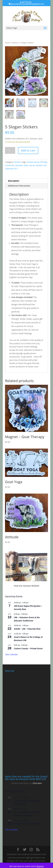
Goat (26, 165)
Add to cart (28, 150)
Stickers (15, 43)
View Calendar (11, 655)
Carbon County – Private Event (28, 649)
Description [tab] (14, 181)
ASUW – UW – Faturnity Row (27, 629)
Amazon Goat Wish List (22, 783)
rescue (32, 165)
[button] (44, 51)
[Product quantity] (10, 150)
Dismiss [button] (40, 866)
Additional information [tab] (19, 186)
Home (8, 43)
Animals (19, 165)
